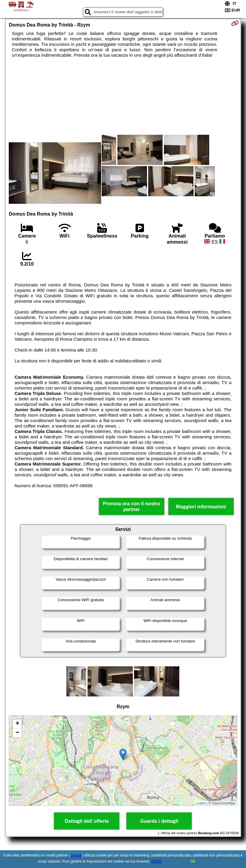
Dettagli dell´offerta (87, 821)
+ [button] (17, 724)
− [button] (17, 733)
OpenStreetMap (224, 803)
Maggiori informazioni (201, 507)
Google (76, 855)
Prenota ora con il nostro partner (131, 507)
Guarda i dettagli (159, 821)
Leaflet (201, 803)
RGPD (157, 861)
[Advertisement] (55, 102)
